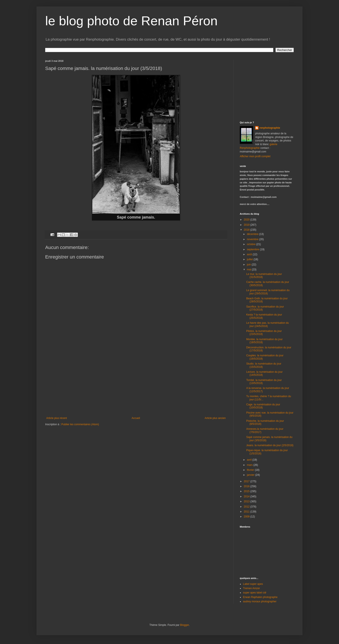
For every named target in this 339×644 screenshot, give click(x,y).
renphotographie (270, 128)
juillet (250, 259)
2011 (247, 512)
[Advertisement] (136, 384)
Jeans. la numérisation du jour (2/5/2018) (270, 445)
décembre (253, 234)
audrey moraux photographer (260, 601)
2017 (247, 481)
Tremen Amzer (251, 588)
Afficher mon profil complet (255, 156)
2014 (247, 496)
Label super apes (253, 584)
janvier (251, 475)
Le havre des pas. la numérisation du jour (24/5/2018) (268, 324)
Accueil (136, 418)
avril (250, 460)
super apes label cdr (255, 593)
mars (250, 465)
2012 (247, 507)
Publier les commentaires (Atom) (80, 424)
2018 (247, 230)
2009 (247, 517)
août (250, 254)
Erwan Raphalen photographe (260, 597)
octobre (252, 244)
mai (249, 270)
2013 (247, 501)
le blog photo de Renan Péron (131, 21)
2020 (247, 220)
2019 (247, 225)
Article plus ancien (215, 418)
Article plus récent (57, 418)
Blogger (185, 625)
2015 (247, 491)
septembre (253, 249)
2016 (247, 486)
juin (249, 265)
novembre (253, 239)
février (251, 470)
